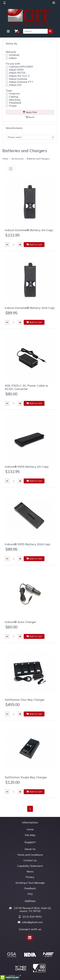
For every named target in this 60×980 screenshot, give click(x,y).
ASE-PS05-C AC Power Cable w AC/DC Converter (26, 387)
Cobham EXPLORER (21, 67)
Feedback (30, 888)
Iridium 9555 (16, 70)
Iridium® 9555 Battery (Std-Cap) (28, 544)
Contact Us (30, 860)
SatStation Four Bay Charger (25, 700)
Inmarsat (14, 55)
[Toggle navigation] (8, 31)
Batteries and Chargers (38, 159)
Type (9, 90)
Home (5, 159)
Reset (30, 117)
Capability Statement (30, 866)
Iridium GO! (15, 85)
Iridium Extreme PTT (21, 82)
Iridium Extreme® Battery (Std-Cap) (30, 308)
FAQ (30, 894)
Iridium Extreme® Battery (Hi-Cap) (29, 230)
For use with (13, 64)
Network (11, 52)
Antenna (14, 94)
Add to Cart (34, 244)
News (30, 871)
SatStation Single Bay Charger (26, 777)
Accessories (18, 159)
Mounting (15, 100)
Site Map (30, 835)
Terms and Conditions (30, 855)
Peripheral (15, 103)
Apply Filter (30, 112)
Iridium (13, 58)
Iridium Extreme (18, 79)
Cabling (14, 97)
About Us (30, 849)
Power (13, 106)
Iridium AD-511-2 (19, 76)
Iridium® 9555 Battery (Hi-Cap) (27, 467)
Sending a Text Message (30, 883)
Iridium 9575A (17, 73)
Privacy (30, 877)
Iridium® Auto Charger (20, 622)
